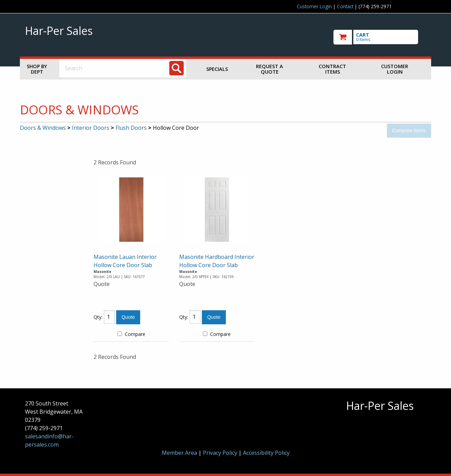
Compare (131, 334)
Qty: (98, 317)
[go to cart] (380, 37)
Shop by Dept (37, 69)
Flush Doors (131, 128)
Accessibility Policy (266, 453)
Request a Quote (270, 69)
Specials (217, 69)
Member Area (179, 453)
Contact (345, 6)
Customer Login (314, 6)
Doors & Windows (43, 128)
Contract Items (332, 69)
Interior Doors (91, 128)
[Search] (176, 68)
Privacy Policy (221, 453)
